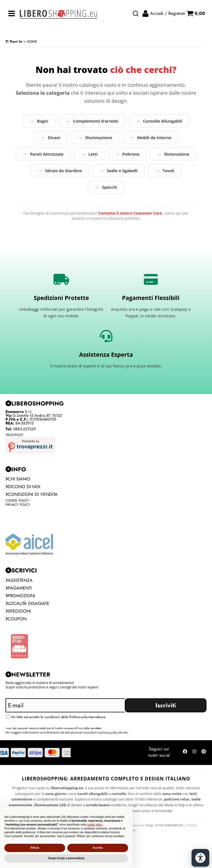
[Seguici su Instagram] (194, 753)
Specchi (110, 187)
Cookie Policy (17, 501)
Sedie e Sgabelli (122, 171)
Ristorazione (177, 154)
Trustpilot (14, 435)
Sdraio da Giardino (63, 171)
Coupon (16, 619)
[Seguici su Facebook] (185, 753)
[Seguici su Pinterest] (204, 753)
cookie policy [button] (95, 825)
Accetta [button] (98, 848)
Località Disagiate (27, 603)
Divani (54, 137)
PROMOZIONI (20, 596)
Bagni (43, 121)
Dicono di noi (23, 487)
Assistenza (19, 580)
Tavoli (168, 171)
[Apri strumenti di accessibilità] (200, 858)
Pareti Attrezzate (47, 154)
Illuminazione (99, 137)
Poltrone (131, 154)
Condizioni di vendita (32, 494)
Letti (93, 154)
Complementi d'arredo (96, 121)
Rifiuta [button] (35, 848)
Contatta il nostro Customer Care (130, 213)
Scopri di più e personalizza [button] (66, 858)
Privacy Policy (18, 505)
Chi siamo (18, 479)
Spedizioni (18, 611)
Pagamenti (19, 588)
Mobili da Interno (154, 137)
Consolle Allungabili (163, 121)
